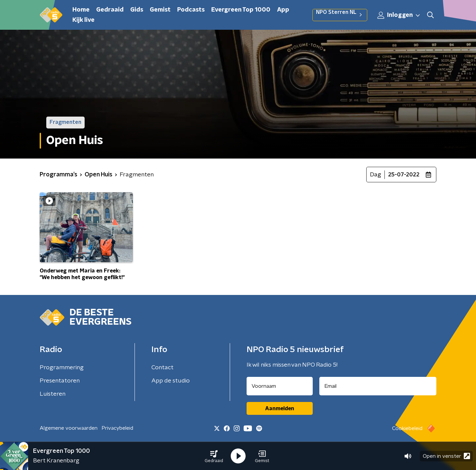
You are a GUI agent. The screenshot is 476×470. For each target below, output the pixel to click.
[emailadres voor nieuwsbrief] (378, 386)
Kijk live (83, 20)
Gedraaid (110, 10)
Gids (137, 10)
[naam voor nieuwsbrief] (280, 386)
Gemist (160, 10)
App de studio (171, 381)
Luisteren (53, 394)
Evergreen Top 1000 (241, 10)
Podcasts (191, 10)
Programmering (62, 368)
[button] (214, 456)
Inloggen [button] (399, 15)
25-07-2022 (404, 175)
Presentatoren (60, 381)
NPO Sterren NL (340, 15)
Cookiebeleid (407, 428)
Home (81, 10)
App (283, 10)
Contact (162, 368)
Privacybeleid (117, 428)
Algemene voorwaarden (69, 428)
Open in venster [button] (446, 456)
